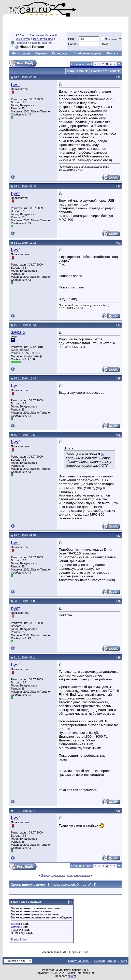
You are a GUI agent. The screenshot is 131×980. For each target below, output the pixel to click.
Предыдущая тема (53, 875)
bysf (15, 85)
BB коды (16, 924)
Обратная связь (79, 961)
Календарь (60, 53)
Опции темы (76, 71)
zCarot (72, 976)
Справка (41, 53)
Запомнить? (111, 39)
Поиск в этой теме (104, 71)
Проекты (21, 43)
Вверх (123, 961)
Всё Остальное (43, 39)
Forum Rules (19, 939)
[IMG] (14, 930)
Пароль (73, 44)
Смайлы (16, 927)
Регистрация (21, 53)
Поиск (113, 53)
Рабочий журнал (41, 43)
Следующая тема (79, 875)
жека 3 (18, 332)
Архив (112, 961)
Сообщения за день (87, 53)
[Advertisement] (68, 24)
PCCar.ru (99, 961)
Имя (71, 39)
